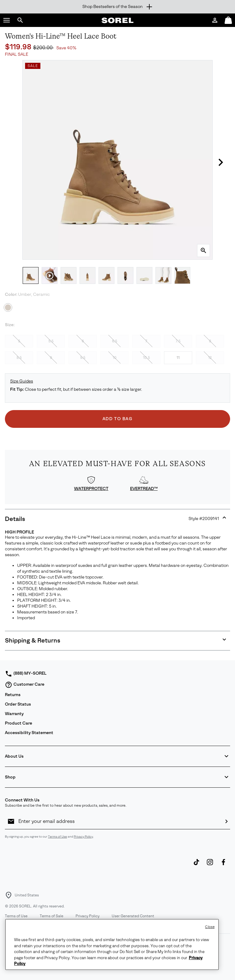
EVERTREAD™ (144, 489)
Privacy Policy (83, 837)
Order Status (18, 704)
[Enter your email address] (119, 821)
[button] (7, 20)
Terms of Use (58, 837)
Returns (13, 695)
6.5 (115, 341)
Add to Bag (118, 419)
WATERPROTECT (91, 489)
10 (115, 358)
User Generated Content (133, 916)
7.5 (178, 341)
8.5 (19, 358)
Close (210, 927)
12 (210, 358)
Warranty (14, 714)
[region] (112, 944)
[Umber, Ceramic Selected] (8, 307)
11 (178, 358)
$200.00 (43, 48)
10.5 (146, 358)
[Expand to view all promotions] (117, 7)
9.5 (83, 358)
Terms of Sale (52, 916)
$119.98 (19, 47)
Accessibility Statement (29, 733)
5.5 (51, 341)
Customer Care (25, 685)
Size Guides (22, 381)
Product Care (19, 723)
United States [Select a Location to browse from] (27, 895)
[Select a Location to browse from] (9, 895)
